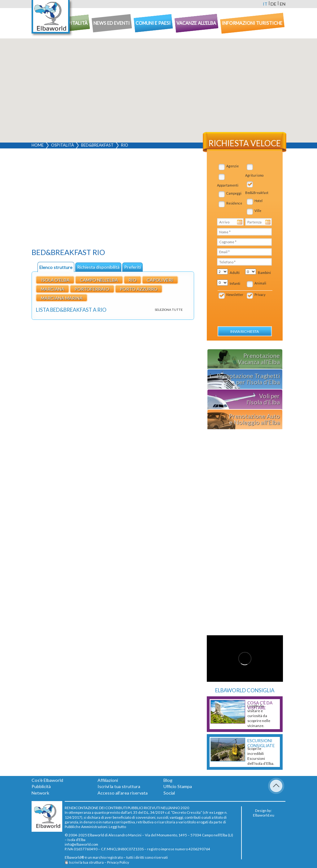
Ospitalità (63, 145)
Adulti (235, 273)
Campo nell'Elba (99, 280)
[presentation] (251, 309)
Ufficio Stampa (178, 786)
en (283, 4)
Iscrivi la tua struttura (119, 786)
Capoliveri (160, 280)
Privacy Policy (118, 862)
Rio (132, 280)
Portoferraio (92, 289)
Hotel (258, 201)
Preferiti (132, 267)
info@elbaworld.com (81, 844)
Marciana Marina (62, 298)
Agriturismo (254, 175)
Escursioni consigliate (261, 743)
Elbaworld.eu (264, 815)
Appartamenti (228, 185)
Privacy (260, 295)
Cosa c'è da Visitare (260, 705)
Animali (260, 283)
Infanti (235, 283)
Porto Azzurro (139, 289)
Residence (234, 203)
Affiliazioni (108, 780)
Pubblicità (41, 786)
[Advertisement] (113, 200)
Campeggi (234, 193)
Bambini (264, 273)
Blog (168, 780)
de (274, 4)
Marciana (53, 289)
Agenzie (232, 166)
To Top (276, 786)
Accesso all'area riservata (123, 793)
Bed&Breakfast (97, 145)
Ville (258, 211)
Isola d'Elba (55, 280)
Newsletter (235, 295)
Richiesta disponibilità (98, 267)
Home (38, 145)
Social (169, 793)
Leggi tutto (117, 826)
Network (40, 793)
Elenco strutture (56, 267)
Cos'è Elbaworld (47, 780)
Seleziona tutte (169, 310)
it (265, 4)
